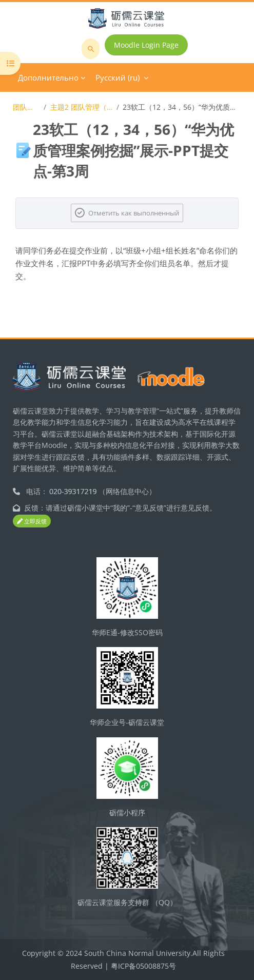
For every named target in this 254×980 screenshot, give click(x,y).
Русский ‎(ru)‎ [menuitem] (118, 77)
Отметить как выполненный (134, 213)
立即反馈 (32, 521)
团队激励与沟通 (26, 107)
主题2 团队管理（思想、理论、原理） (82, 107)
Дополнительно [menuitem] (48, 77)
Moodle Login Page (146, 45)
